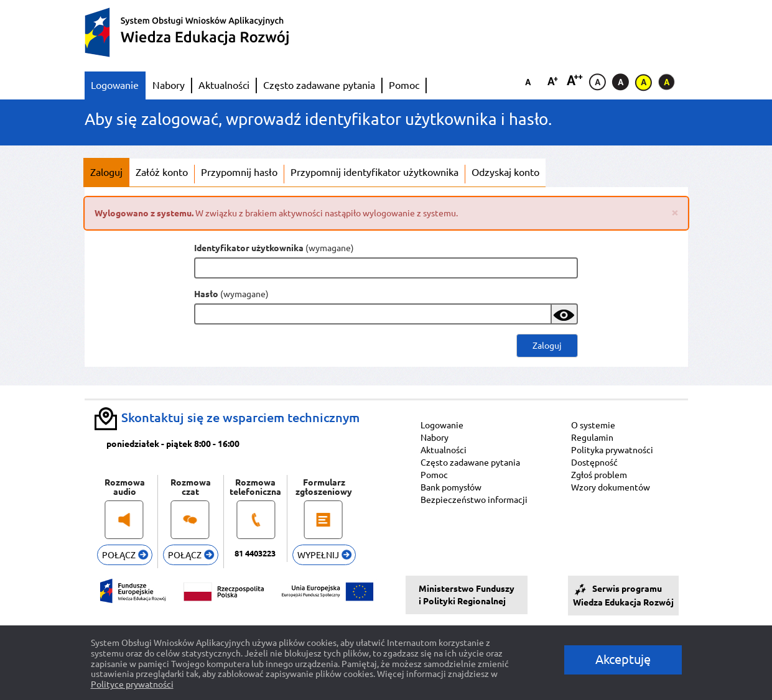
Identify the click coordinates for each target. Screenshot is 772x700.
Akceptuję (623, 659)
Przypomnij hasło (239, 172)
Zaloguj (106, 172)
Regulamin (592, 438)
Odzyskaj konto (505, 172)
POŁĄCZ (125, 555)
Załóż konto (162, 172)
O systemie (593, 425)
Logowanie (115, 85)
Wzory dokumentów (611, 487)
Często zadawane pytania (319, 85)
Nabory (169, 85)
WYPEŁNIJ (324, 555)
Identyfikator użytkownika (249, 248)
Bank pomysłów (451, 487)
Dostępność (594, 463)
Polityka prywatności (612, 450)
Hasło (206, 294)
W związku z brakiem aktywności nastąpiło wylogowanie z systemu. (387, 212)
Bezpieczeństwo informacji (474, 500)
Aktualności (224, 85)
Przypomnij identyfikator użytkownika (374, 172)
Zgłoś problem (599, 475)
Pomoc (404, 85)
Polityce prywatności (132, 684)
